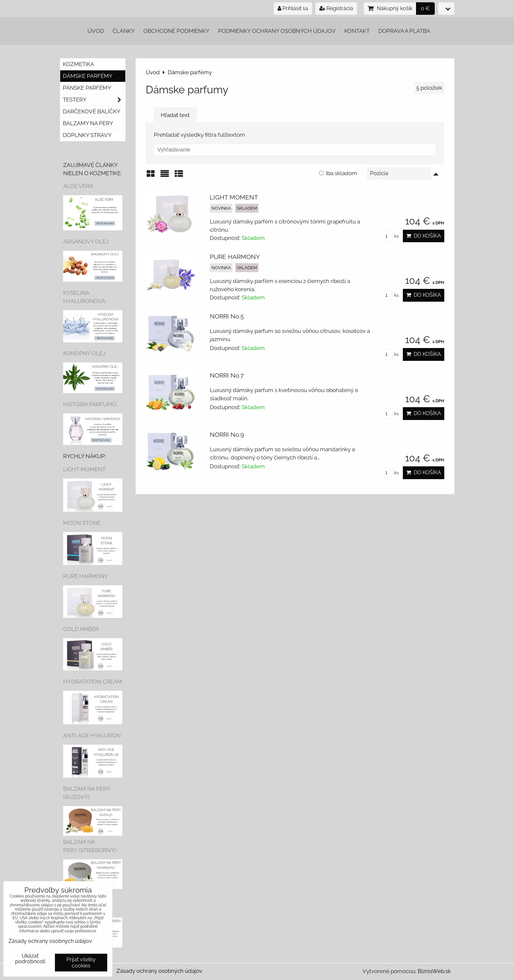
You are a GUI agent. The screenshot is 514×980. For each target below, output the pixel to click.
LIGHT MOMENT (234, 197)
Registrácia (336, 8)
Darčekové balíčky (92, 111)
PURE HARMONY (235, 257)
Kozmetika (78, 64)
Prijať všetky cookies (81, 963)
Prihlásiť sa (293, 8)
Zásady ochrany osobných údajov (159, 971)
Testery (94, 100)
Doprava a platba (404, 31)
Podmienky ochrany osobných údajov (277, 31)
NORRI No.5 (227, 316)
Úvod (96, 31)
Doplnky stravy (87, 135)
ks (390, 236)
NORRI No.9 (227, 434)
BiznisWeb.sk (434, 971)
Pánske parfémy (87, 88)
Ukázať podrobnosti (30, 959)
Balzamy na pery (88, 123)
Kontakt (357, 31)
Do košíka (424, 236)
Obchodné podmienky (176, 31)
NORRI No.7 (227, 375)
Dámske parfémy (88, 76)
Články (124, 31)
